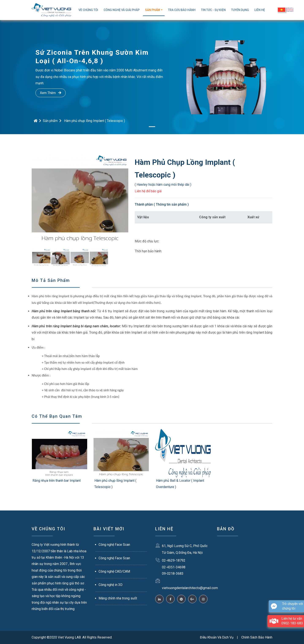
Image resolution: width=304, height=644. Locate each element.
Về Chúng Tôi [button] (88, 10)
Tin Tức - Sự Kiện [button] (213, 10)
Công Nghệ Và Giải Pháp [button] (122, 10)
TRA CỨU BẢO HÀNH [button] (182, 10)
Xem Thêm (51, 93)
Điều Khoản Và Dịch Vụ (217, 637)
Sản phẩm (50, 121)
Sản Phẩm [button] (153, 10)
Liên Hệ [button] (260, 10)
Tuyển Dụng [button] (240, 10)
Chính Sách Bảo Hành (257, 637)
